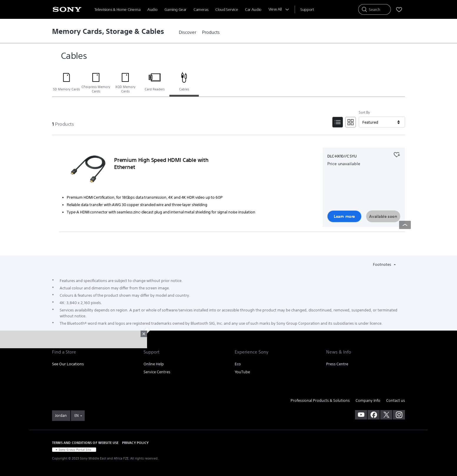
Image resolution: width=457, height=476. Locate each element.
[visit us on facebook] (374, 415)
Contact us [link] (396, 400)
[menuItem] (307, 10)
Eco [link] (238, 364)
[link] (187, 32)
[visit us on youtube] (361, 415)
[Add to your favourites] (397, 154)
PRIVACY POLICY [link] (135, 443)
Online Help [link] (154, 364)
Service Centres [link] (157, 372)
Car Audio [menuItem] (253, 10)
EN (76, 416)
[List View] (338, 122)
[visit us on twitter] (386, 415)
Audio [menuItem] (152, 10)
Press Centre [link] (337, 364)
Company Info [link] (368, 400)
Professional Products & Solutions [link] (320, 400)
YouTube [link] (242, 372)
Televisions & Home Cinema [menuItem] (117, 10)
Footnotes (382, 264)
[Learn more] (88, 170)
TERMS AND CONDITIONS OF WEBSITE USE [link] (85, 443)
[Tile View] (351, 122)
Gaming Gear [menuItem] (175, 10)
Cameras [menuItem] (201, 10)
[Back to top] (405, 225)
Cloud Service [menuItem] (227, 10)
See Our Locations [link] (68, 364)
